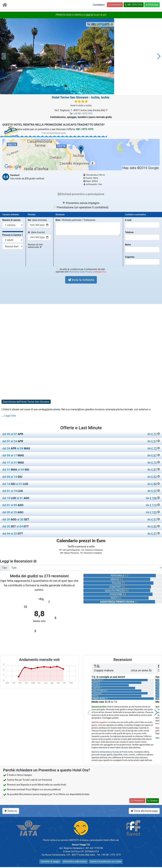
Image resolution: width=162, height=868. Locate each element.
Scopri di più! (100, 15)
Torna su (11, 811)
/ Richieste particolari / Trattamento (75, 220)
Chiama (152, 801)
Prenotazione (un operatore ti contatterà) (82, 207)
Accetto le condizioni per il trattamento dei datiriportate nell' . (81, 270)
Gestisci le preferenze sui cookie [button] (106, 861)
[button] (158, 56)
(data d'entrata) (37, 220)
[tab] (81, 435)
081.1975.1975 (134, 5)
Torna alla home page (144, 811)
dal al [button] (81, 434)
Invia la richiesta (81, 280)
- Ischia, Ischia (81, 97)
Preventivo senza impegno (83, 203)
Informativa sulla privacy (75, 861)
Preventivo (115, 5)
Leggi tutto (10, 416)
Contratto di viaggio (50, 861)
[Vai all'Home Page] (5, 5)
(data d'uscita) (36, 232)
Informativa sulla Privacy (80, 272)
